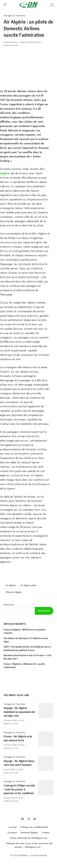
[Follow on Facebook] (22, 819)
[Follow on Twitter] (35, 819)
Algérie (5, 173)
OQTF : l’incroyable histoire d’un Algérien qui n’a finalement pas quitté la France (27, 648)
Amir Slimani (12, 42)
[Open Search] (52, 5)
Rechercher (9, 605)
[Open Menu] (5, 5)
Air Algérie (11, 585)
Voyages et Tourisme (14, 16)
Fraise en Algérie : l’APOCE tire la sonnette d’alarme (25, 631)
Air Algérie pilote (28, 585)
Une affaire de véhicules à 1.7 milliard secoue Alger (26, 640)
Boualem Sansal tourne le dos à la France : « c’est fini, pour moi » (28, 657)
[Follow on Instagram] (29, 819)
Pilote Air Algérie (14, 592)
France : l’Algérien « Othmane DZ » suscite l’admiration (24, 666)
